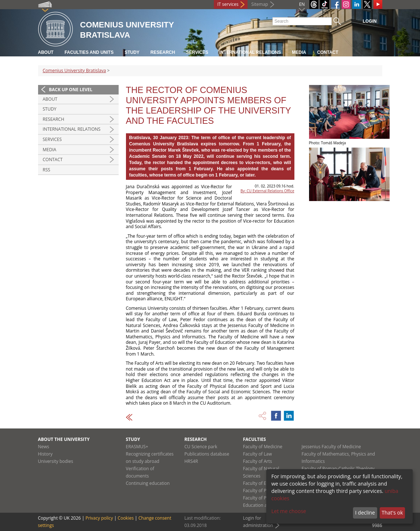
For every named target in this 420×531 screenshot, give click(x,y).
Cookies (126, 518)
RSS (47, 170)
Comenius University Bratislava (75, 70)
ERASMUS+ (137, 447)
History (45, 454)
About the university (64, 439)
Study (132, 52)
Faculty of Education (264, 483)
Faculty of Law (258, 454)
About (46, 52)
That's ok (392, 513)
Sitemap (260, 4)
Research (163, 52)
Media (299, 52)
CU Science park (201, 447)
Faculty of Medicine (263, 447)
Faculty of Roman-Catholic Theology (338, 469)
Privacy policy (99, 518)
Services (197, 52)
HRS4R (191, 461)
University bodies (56, 461)
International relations (250, 52)
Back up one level (71, 90)
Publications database (207, 454)
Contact (328, 52)
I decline (365, 513)
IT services (228, 4)
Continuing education (148, 483)
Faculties (255, 439)
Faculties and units (89, 52)
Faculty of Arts (258, 461)
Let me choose (289, 511)
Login (370, 21)
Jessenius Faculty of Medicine (331, 447)
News (44, 447)
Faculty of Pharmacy (264, 491)
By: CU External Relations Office (267, 191)
